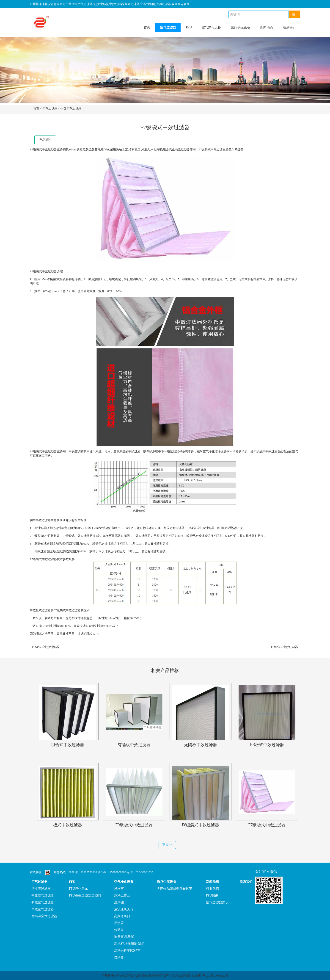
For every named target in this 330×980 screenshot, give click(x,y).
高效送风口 (122, 916)
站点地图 (184, 976)
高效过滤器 (182, 149)
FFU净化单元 (78, 889)
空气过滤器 (168, 27)
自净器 (119, 957)
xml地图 (196, 976)
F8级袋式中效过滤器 (284, 647)
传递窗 (119, 930)
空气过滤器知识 (217, 902)
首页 (147, 27)
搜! (294, 14)
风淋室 (119, 889)
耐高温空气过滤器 (44, 916)
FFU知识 (212, 896)
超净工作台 (122, 896)
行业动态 (212, 889)
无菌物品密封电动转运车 (175, 889)
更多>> (167, 845)
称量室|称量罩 (124, 937)
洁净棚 (119, 902)
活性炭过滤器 (41, 889)
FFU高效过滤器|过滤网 (85, 896)
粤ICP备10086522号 (216, 976)
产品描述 (45, 140)
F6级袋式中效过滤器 (46, 647)
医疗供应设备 (241, 27)
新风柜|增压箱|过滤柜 (129, 944)
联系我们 (289, 27)
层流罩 (119, 923)
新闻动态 (267, 27)
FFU (189, 27)
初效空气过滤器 (43, 902)
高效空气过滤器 (43, 909)
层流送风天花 (124, 909)
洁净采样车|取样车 (127, 951)
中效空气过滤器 (71, 109)
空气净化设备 (211, 27)
